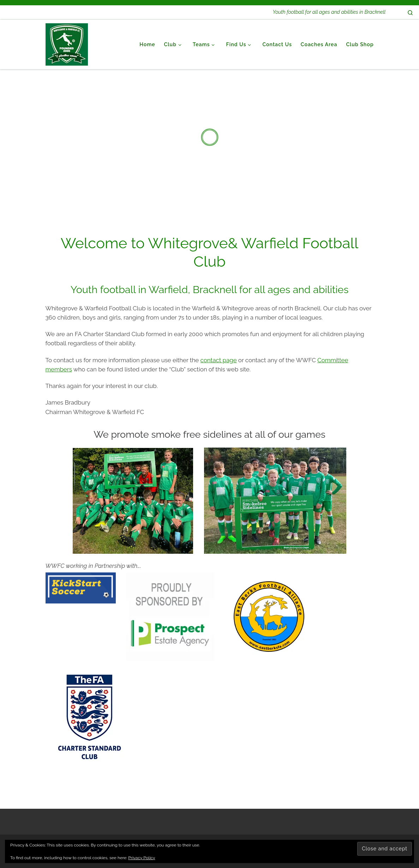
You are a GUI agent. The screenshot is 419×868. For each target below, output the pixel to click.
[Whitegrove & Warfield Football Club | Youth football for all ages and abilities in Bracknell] (67, 43)
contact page (219, 360)
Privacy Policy (142, 858)
